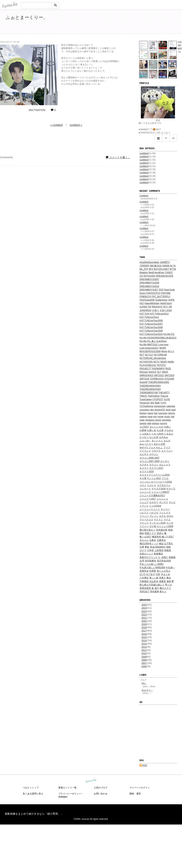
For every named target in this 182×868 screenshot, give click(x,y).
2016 (144, 634)
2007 (144, 663)
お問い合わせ (101, 794)
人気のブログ (101, 788)
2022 (144, 615)
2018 (144, 627)
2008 (144, 660)
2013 (144, 644)
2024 (144, 608)
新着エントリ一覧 (67, 788)
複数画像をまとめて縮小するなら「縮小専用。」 (34, 814)
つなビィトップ (31, 788)
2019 (144, 624)
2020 (144, 621)
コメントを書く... (118, 157)
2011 (144, 650)
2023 (144, 611)
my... (144, 683)
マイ (158, 120)
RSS (143, 765)
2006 (144, 666)
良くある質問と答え (33, 794)
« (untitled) (56, 125)
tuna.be (91, 780)
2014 (144, 641)
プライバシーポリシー (70, 794)
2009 (144, 657)
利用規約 (63, 797)
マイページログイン (140, 788)
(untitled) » (76, 125)
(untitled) (144, 153)
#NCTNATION (37, 110)
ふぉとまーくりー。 (27, 17)
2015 (144, 637)
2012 (144, 647)
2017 (144, 631)
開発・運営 (135, 794)
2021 (144, 618)
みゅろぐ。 (147, 690)
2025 (144, 605)
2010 (144, 653)
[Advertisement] (133, 22)
